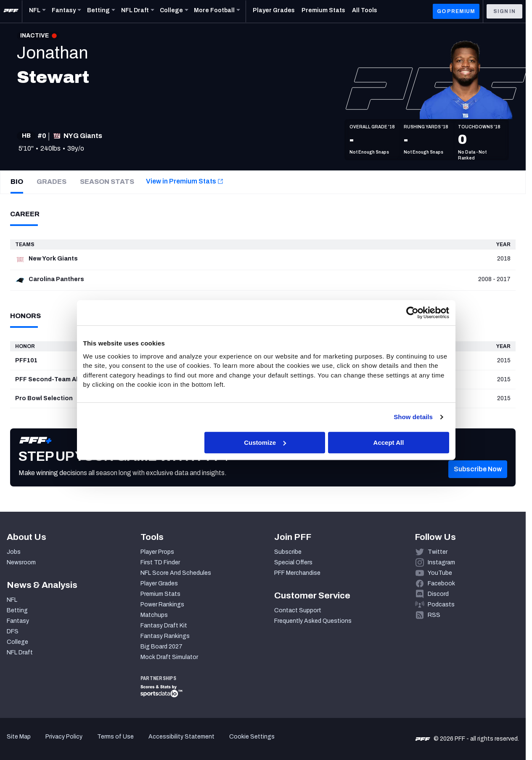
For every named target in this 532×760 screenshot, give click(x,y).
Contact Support (298, 610)
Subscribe (288, 552)
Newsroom (21, 562)
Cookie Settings (252, 737)
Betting (17, 610)
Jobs (14, 552)
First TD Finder (160, 562)
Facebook (441, 583)
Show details (413, 417)
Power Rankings (162, 605)
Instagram (441, 562)
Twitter (438, 552)
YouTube (440, 573)
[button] (478, 482)
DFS (13, 631)
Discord (438, 594)
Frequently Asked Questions (313, 621)
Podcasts (441, 605)
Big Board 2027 (161, 647)
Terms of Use (115, 737)
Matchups (154, 615)
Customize (265, 442)
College (17, 642)
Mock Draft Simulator (169, 657)
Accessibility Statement (181, 737)
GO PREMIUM (456, 11)
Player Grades (159, 583)
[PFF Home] (11, 11)
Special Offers (293, 562)
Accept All (389, 442)
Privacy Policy (64, 737)
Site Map (19, 737)
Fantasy (18, 621)
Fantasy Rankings (165, 636)
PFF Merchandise (297, 573)
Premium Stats (160, 594)
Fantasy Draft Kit (164, 626)
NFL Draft (20, 652)
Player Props (157, 552)
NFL (12, 600)
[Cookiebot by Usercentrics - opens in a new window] (412, 313)
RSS (434, 615)
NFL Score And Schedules (176, 573)
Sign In (504, 11)
